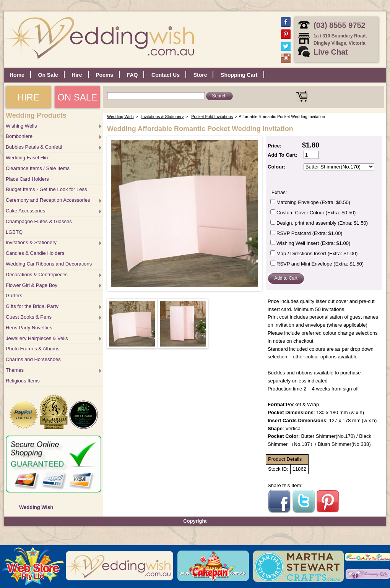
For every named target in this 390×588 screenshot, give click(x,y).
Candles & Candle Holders (35, 253)
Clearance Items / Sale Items (38, 168)
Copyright (195, 521)
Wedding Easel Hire (28, 158)
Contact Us (166, 75)
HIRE (28, 97)
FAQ (132, 75)
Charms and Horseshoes (33, 359)
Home (17, 75)
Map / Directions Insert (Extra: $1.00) (317, 254)
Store (200, 75)
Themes (15, 370)
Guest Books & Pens (29, 317)
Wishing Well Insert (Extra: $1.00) (313, 243)
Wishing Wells (21, 126)
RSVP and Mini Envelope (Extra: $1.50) (320, 264)
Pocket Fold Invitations (212, 117)
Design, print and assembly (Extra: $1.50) (322, 223)
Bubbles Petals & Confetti (34, 147)
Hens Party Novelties (29, 328)
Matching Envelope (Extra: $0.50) (313, 202)
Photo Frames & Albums (32, 349)
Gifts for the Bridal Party (32, 306)
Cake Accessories (25, 211)
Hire (77, 75)
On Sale (48, 75)
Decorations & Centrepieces (37, 275)
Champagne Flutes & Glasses (39, 221)
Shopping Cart (239, 75)
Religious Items (23, 381)
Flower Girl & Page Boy (32, 285)
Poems (104, 75)
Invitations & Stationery (31, 242)
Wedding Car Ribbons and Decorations (49, 264)
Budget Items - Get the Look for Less (46, 189)
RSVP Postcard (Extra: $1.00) (309, 233)
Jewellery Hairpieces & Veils (37, 338)
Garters (14, 296)
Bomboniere (19, 136)
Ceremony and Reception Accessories (48, 200)
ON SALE (77, 97)
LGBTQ (14, 232)
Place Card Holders (27, 179)
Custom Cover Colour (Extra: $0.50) (316, 213)
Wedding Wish (36, 507)
